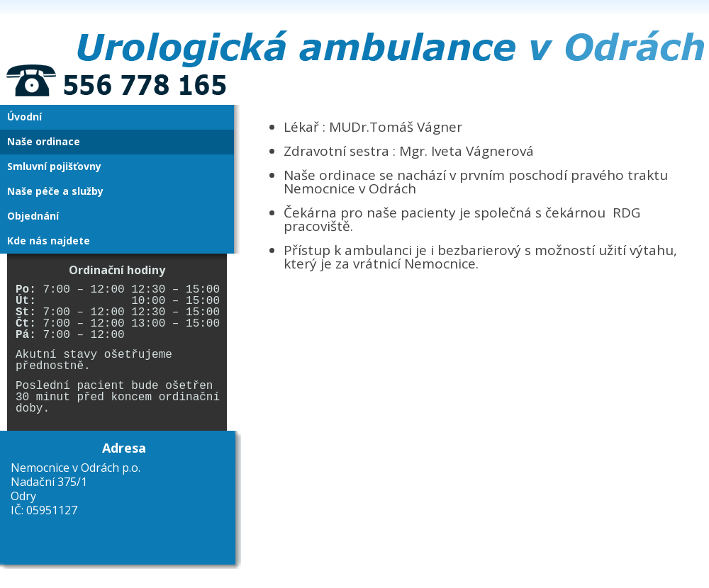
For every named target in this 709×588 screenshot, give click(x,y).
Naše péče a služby (55, 191)
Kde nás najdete (49, 241)
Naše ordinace (44, 141)
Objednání (33, 216)
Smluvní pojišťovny (54, 166)
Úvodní (24, 117)
